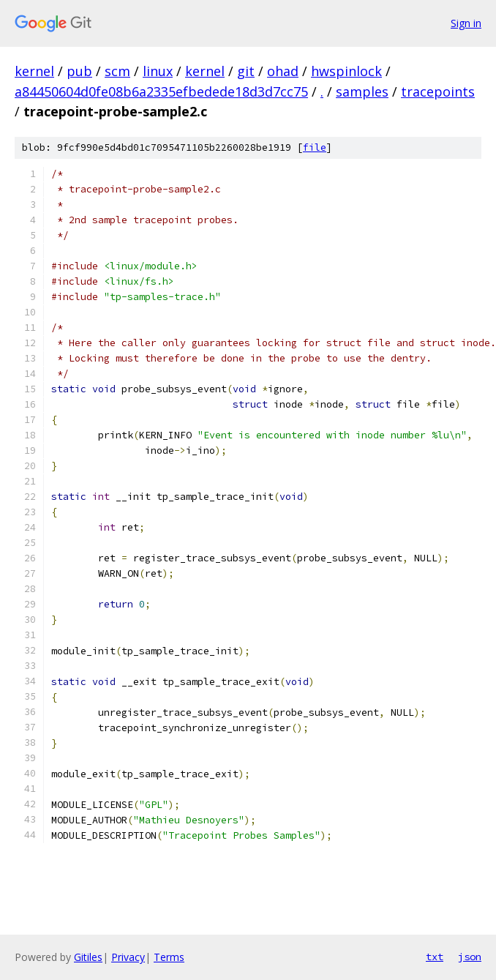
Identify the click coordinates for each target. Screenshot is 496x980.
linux (158, 71)
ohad (283, 71)
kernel (34, 71)
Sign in (466, 23)
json (470, 957)
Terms (169, 957)
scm (117, 71)
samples (362, 91)
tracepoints (438, 91)
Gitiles (88, 957)
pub (79, 71)
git (246, 71)
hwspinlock (346, 71)
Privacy (128, 957)
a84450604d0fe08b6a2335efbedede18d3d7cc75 (161, 91)
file (315, 147)
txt (435, 957)
